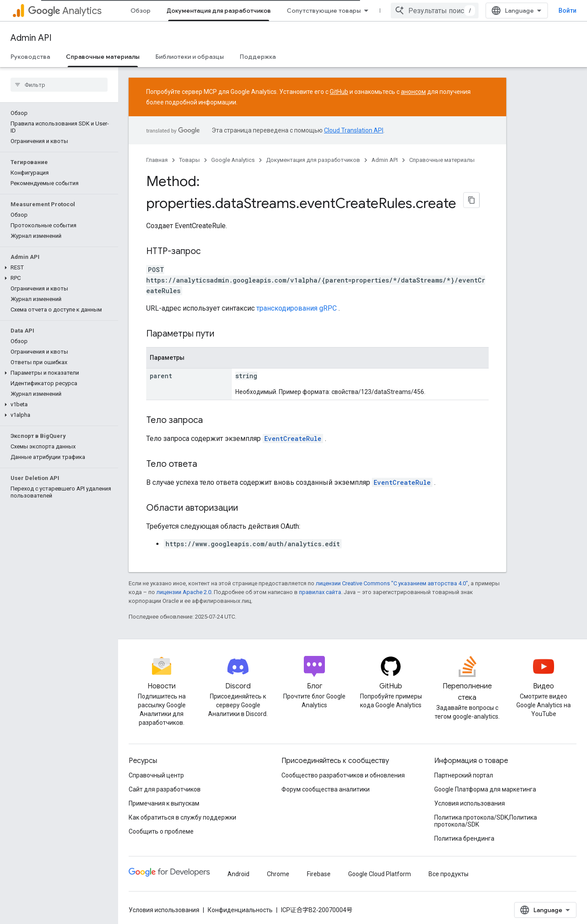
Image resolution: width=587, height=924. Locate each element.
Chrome (278, 874)
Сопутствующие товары (324, 11)
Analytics (65, 11)
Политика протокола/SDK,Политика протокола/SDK (486, 821)
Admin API (31, 38)
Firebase (319, 874)
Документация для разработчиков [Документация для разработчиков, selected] (219, 11)
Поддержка (258, 57)
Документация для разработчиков (313, 160)
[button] (57, 268)
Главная (157, 160)
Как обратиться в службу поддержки (182, 817)
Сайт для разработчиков (165, 789)
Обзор (140, 11)
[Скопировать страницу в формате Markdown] (472, 200)
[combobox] (435, 11)
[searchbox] (59, 85)
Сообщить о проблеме (161, 831)
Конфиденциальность (240, 910)
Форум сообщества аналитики (326, 789)
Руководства (30, 57)
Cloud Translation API (354, 130)
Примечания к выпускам (164, 803)
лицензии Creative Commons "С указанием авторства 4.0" (392, 583)
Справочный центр (156, 775)
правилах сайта (320, 592)
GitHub (339, 92)
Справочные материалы (442, 160)
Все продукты (448, 874)
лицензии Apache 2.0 (184, 592)
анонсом (413, 92)
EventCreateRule (293, 439)
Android (238, 874)
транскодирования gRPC (297, 308)
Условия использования (470, 803)
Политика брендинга (464, 838)
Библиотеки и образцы (190, 57)
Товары (189, 160)
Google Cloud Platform (380, 874)
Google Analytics (233, 160)
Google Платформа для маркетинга (485, 789)
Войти (567, 11)
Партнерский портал (464, 775)
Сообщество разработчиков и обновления (343, 775)
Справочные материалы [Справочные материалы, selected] (103, 57)
